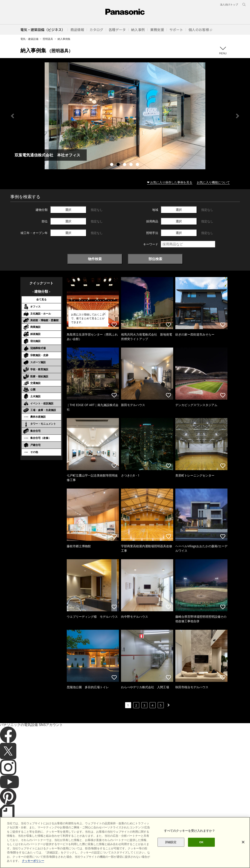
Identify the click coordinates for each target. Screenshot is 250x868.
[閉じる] (243, 842)
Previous (12, 116)
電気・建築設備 (29, 39)
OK (202, 842)
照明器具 (48, 39)
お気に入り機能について (213, 182)
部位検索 (155, 259)
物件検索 (95, 259)
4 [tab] (132, 165)
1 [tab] (112, 165)
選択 (68, 210)
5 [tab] (138, 165)
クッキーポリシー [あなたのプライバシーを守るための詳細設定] (33, 861)
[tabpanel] (125, 116)
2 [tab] (119, 165)
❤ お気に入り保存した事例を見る (170, 182)
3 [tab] (125, 165)
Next (238, 116)
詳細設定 (171, 842)
